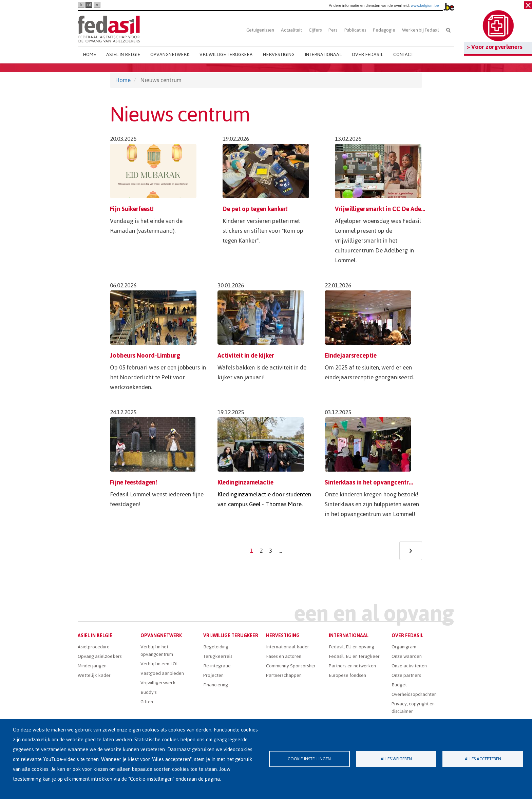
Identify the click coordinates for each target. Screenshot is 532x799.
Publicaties (355, 30)
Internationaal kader (288, 647)
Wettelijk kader (94, 675)
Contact (403, 54)
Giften (147, 702)
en (97, 5)
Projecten (213, 675)
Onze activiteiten (409, 666)
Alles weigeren (396, 759)
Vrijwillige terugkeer (226, 54)
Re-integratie (217, 666)
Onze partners (406, 675)
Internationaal (323, 54)
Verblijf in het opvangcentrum (157, 651)
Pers (333, 30)
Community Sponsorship (291, 666)
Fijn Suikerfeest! (132, 209)
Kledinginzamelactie (245, 482)
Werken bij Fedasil (421, 30)
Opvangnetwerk (170, 54)
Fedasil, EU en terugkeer (354, 656)
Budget (399, 685)
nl (89, 5)
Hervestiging (279, 54)
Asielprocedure (94, 647)
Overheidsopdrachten (414, 694)
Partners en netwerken (352, 666)
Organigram (404, 647)
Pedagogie (384, 30)
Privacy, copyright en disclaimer (413, 708)
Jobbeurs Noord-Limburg (145, 355)
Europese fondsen (347, 675)
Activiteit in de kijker (246, 355)
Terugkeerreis (218, 656)
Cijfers (315, 30)
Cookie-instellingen (309, 759)
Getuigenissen (260, 30)
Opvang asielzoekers (100, 656)
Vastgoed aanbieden (162, 673)
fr (81, 5)
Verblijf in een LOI (159, 664)
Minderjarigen (92, 666)
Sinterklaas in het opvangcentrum (371, 482)
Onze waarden (407, 656)
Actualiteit (291, 30)
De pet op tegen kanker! (255, 209)
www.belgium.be (425, 5)
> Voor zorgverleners (495, 47)
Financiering (216, 685)
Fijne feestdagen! (134, 482)
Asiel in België (123, 54)
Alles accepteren (483, 759)
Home (89, 54)
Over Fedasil (367, 54)
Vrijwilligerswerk (158, 683)
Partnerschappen (284, 675)
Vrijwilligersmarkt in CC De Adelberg (385, 209)
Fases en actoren (284, 656)
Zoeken (448, 30)
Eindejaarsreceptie (351, 355)
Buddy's (149, 692)
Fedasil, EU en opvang (351, 647)
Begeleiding (216, 647)
